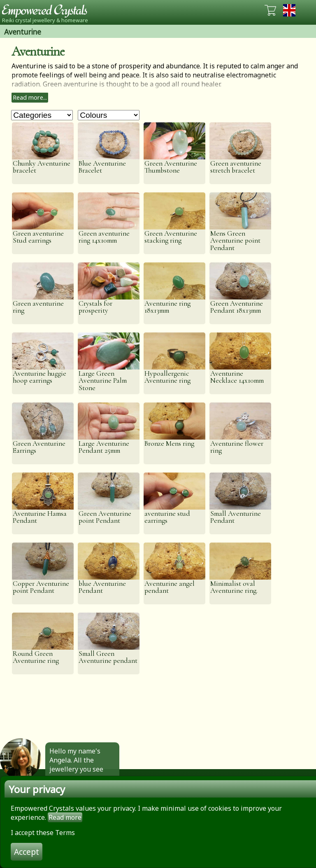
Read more (65, 817)
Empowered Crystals (47, 10)
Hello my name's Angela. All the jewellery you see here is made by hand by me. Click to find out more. (80, 774)
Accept (27, 852)
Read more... (30, 97)
